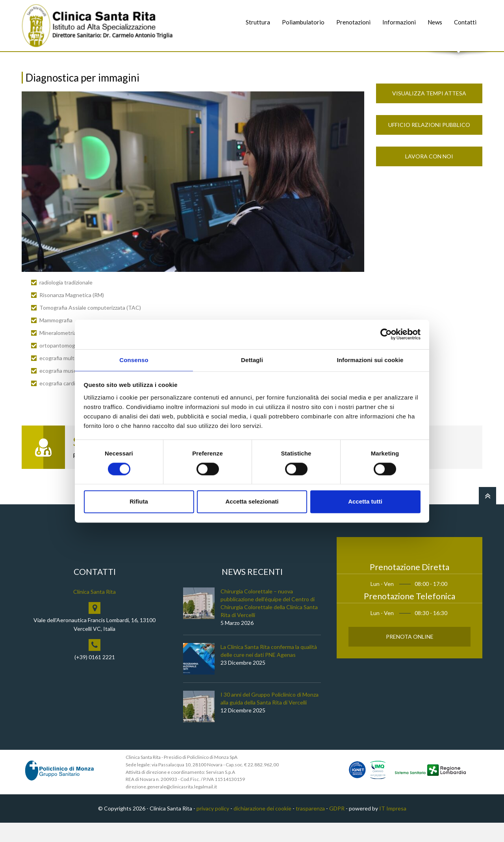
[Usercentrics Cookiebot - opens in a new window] (386, 334)
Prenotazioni (353, 22)
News (435, 22)
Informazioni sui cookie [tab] (370, 360)
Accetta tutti (365, 502)
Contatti (465, 22)
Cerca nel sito (459, 59)
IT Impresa (393, 828)
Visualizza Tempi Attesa (429, 112)
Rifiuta (139, 502)
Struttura (258, 22)
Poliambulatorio (303, 22)
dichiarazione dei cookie (262, 828)
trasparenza (310, 828)
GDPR (337, 828)
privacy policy (213, 828)
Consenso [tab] (134, 360)
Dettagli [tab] (252, 360)
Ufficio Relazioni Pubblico (429, 144)
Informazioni (399, 22)
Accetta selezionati (252, 502)
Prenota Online (410, 655)
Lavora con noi (429, 176)
